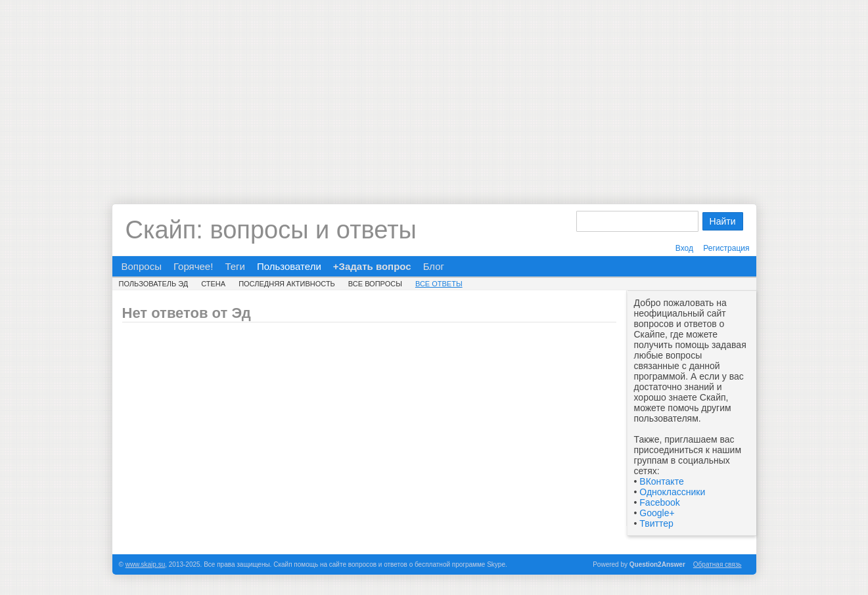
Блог (434, 266)
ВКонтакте (661, 481)
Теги (235, 266)
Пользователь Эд (154, 284)
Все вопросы (375, 284)
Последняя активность (287, 284)
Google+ (657, 513)
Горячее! (193, 266)
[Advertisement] (434, 92)
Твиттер (656, 523)
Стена (213, 284)
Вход (684, 248)
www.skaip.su (146, 564)
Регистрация (726, 248)
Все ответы (439, 284)
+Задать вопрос (372, 266)
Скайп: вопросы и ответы (271, 230)
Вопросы (142, 266)
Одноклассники (672, 492)
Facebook (659, 502)
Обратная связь (718, 564)
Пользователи (289, 266)
